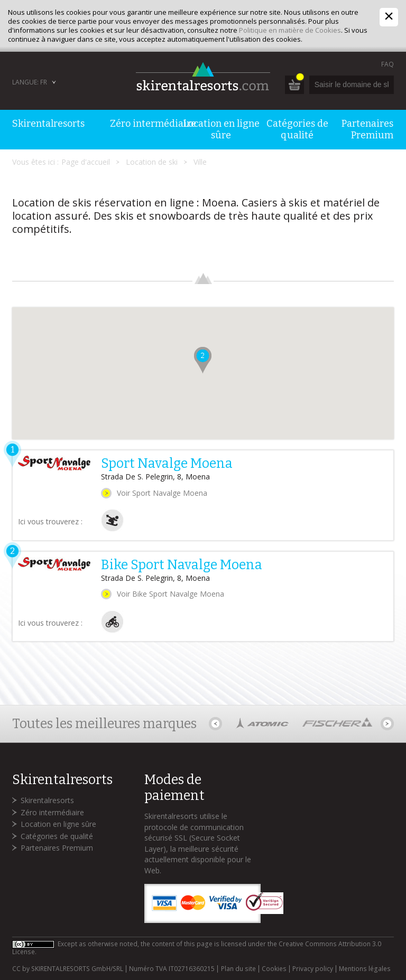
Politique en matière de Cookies (290, 30)
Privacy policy (313, 969)
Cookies (274, 969)
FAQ (387, 64)
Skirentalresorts (47, 800)
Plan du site (238, 969)
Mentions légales (365, 969)
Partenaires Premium (57, 848)
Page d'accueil (86, 162)
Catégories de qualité (57, 836)
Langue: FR (30, 82)
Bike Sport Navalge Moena (182, 565)
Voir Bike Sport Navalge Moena (170, 594)
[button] (203, 360)
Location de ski (152, 162)
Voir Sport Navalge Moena (162, 493)
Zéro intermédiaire (52, 812)
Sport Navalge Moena (167, 464)
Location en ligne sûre (58, 824)
